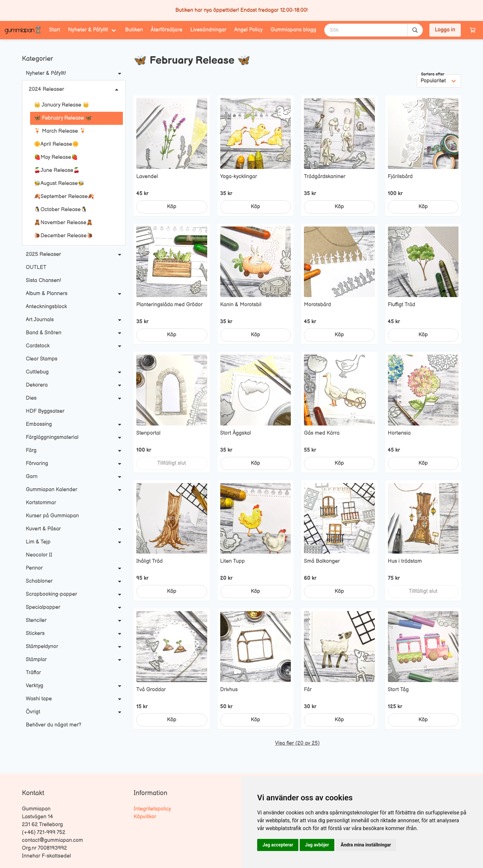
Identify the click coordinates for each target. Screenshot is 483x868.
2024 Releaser (46, 89)
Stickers (35, 634)
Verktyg (34, 686)
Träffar (33, 673)
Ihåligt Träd (150, 561)
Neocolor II (39, 555)
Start (55, 30)
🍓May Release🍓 (56, 157)
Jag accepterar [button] (278, 845)
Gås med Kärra (322, 433)
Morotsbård (317, 305)
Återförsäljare (167, 30)
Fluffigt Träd (402, 305)
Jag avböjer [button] (317, 845)
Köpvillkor (145, 817)
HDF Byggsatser (45, 411)
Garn (32, 477)
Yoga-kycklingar (239, 177)
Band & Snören (44, 333)
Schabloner (39, 581)
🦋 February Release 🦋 (63, 118)
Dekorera (37, 385)
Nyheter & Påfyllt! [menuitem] (88, 30)
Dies (31, 398)
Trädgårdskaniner (325, 177)
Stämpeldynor (42, 647)
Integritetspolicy (152, 809)
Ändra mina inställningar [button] (366, 845)
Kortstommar (41, 503)
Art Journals (40, 320)
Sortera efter (433, 74)
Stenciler (36, 620)
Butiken (134, 30)
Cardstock (38, 346)
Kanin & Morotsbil (241, 305)
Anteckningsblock (46, 307)
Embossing (39, 424)
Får (308, 690)
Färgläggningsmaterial (52, 437)
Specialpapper (43, 607)
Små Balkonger (322, 561)
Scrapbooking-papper (51, 594)
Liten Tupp (233, 561)
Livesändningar (208, 30)
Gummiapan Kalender (51, 490)
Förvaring (37, 464)
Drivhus (229, 690)
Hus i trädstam (405, 561)
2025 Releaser (43, 254)
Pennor (34, 568)
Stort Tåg (398, 690)
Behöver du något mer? (54, 725)
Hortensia (399, 433)
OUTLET (36, 267)
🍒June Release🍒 (57, 170)
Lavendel (147, 177)
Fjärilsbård (400, 177)
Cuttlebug (37, 372)
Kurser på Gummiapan (52, 516)
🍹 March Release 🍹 (60, 131)
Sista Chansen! (43, 281)
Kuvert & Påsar (43, 529)
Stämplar (36, 660)
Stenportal (148, 433)
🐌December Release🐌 (64, 236)
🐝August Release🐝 (59, 184)
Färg (31, 451)
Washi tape (39, 699)
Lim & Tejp (38, 542)
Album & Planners (47, 294)
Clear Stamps (42, 359)
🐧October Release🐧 (61, 210)
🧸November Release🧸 (63, 223)
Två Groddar (151, 690)
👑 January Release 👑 (62, 105)
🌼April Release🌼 (56, 144)
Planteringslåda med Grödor (169, 305)
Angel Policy (249, 30)
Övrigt (33, 712)
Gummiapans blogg (293, 30)
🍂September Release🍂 (64, 197)
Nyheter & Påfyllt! (46, 73)
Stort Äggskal (236, 433)
